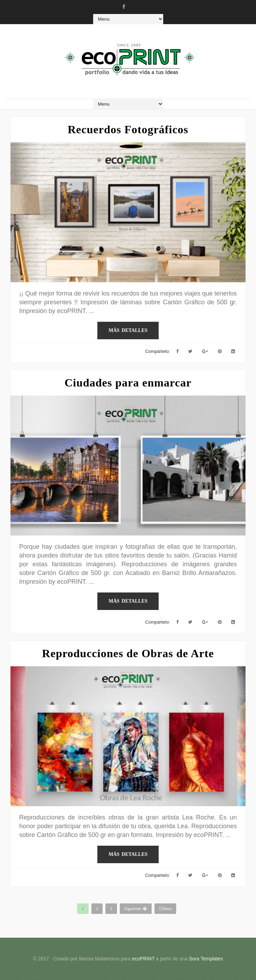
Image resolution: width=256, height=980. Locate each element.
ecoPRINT (143, 959)
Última (165, 908)
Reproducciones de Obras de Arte (128, 653)
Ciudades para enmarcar (128, 383)
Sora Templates (206, 959)
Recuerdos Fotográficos (128, 129)
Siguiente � (136, 908)
